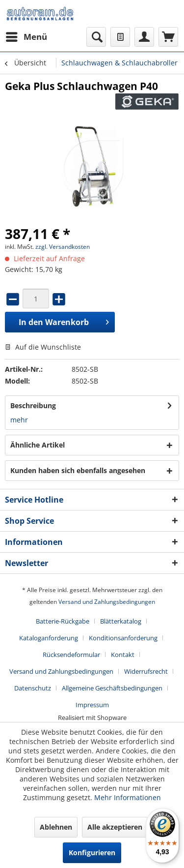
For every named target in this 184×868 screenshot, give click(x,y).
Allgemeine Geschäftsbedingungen (112, 688)
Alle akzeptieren (115, 827)
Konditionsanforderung (123, 638)
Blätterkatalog (121, 621)
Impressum (92, 705)
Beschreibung (33, 405)
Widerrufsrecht (146, 671)
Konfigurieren (92, 853)
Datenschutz (33, 688)
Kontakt (123, 655)
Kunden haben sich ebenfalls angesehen (78, 470)
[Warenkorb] (168, 37)
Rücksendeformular (71, 655)
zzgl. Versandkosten (63, 247)
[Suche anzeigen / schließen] (96, 37)
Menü (26, 36)
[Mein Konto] (144, 37)
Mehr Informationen (128, 797)
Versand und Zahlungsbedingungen (107, 602)
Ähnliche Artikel (38, 445)
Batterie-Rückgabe (63, 621)
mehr (19, 420)
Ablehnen (56, 827)
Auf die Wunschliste (43, 347)
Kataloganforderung (49, 638)
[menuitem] (26, 37)
